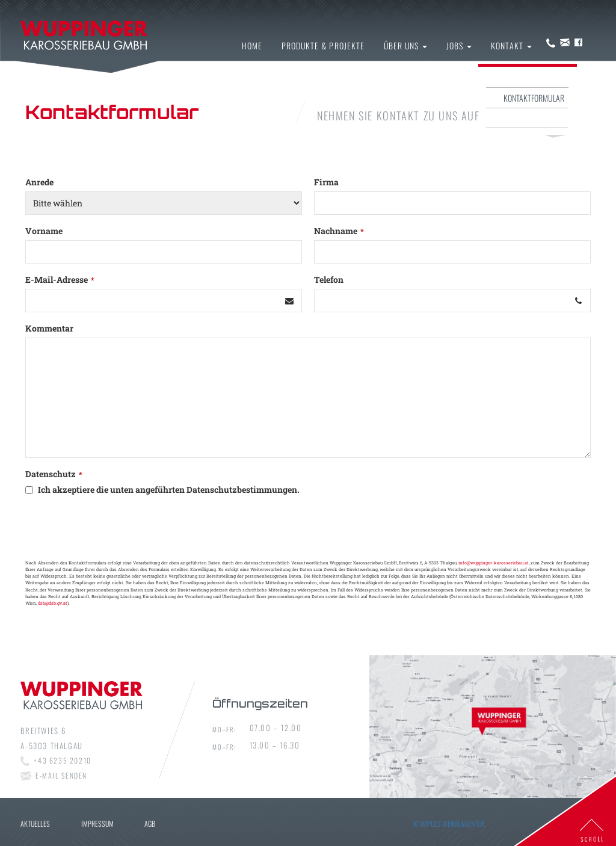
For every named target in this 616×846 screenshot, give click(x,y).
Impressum (546, 118)
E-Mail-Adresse (60, 279)
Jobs (459, 46)
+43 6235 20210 (63, 760)
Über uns (405, 46)
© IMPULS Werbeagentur (449, 823)
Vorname (44, 231)
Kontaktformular (534, 98)
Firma (326, 182)
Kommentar (49, 328)
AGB (150, 823)
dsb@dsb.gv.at (53, 603)
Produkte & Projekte (323, 46)
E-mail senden (61, 775)
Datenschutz (54, 474)
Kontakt (511, 46)
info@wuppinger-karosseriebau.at (494, 563)
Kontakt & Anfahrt (532, 77)
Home (252, 46)
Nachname (339, 231)
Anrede (39, 182)
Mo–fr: (224, 729)
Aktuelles (35, 823)
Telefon (329, 279)
